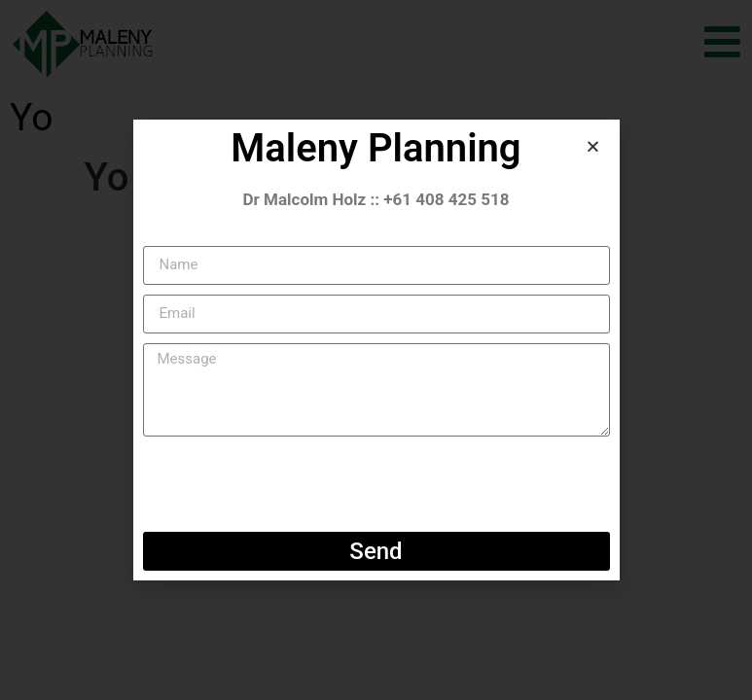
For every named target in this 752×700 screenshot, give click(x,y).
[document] (376, 350)
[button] (593, 146)
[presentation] (291, 484)
